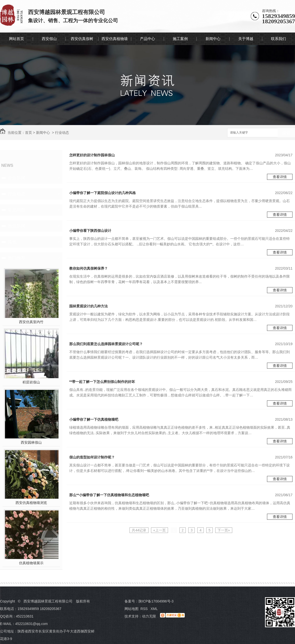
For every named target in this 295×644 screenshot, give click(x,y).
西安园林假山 (31, 442)
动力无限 (149, 616)
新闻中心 (213, 39)
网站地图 (131, 609)
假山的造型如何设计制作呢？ (92, 457)
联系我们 (278, 39)
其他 (12, 242)
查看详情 (280, 177)
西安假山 (49, 39)
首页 (28, 133)
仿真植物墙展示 (31, 563)
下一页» (224, 530)
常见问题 (16, 210)
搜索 (286, 133)
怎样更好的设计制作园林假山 (92, 155)
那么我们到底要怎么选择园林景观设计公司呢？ (106, 344)
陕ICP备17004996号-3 (156, 601)
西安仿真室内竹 (31, 322)
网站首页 (16, 39)
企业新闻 (16, 178)
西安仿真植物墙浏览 (31, 503)
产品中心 (147, 39)
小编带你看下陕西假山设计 (90, 231)
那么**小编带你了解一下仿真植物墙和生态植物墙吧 (109, 495)
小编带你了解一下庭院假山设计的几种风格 (102, 193)
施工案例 (180, 39)
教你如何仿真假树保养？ (88, 268)
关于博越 (246, 39)
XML (154, 609)
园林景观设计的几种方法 (88, 306)
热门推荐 (16, 258)
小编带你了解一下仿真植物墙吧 (94, 419)
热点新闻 (16, 226)
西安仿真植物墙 (115, 39)
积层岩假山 (31, 382)
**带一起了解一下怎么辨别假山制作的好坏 (102, 382)
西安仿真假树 (82, 39)
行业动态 (62, 133)
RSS (145, 609)
